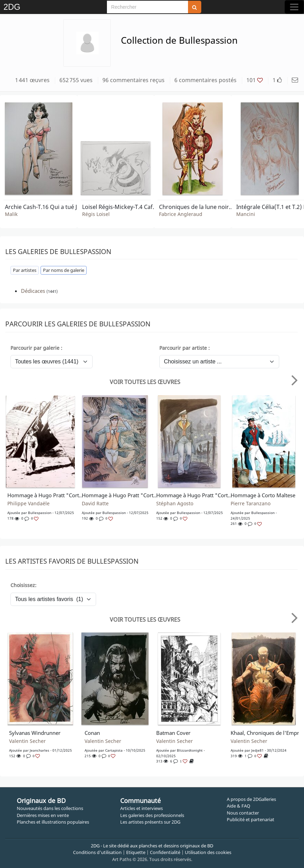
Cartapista (114, 750)
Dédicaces (33, 291)
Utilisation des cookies (208, 852)
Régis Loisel (96, 214)
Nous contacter (243, 813)
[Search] (147, 7)
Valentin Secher (27, 741)
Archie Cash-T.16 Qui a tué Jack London (43, 207)
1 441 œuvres (32, 80)
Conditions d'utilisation (97, 852)
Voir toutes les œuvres (145, 382)
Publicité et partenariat (251, 819)
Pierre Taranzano (251, 504)
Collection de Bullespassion (179, 40)
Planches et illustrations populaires (53, 822)
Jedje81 (258, 750)
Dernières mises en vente (43, 815)
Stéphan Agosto (175, 504)
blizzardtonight (190, 750)
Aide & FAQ (238, 806)
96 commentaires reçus (133, 80)
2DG (12, 7)
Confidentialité (165, 852)
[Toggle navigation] (294, 7)
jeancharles (39, 750)
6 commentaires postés (205, 80)
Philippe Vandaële (28, 504)
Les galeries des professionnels (152, 815)
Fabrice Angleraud (181, 214)
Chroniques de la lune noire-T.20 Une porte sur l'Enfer (197, 207)
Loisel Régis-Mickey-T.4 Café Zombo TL (121, 207)
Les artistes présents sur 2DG (150, 822)
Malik (11, 214)
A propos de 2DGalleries (251, 799)
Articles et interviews (142, 808)
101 (255, 80)
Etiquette (136, 852)
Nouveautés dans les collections (50, 808)
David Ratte (95, 504)
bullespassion (40, 513)
